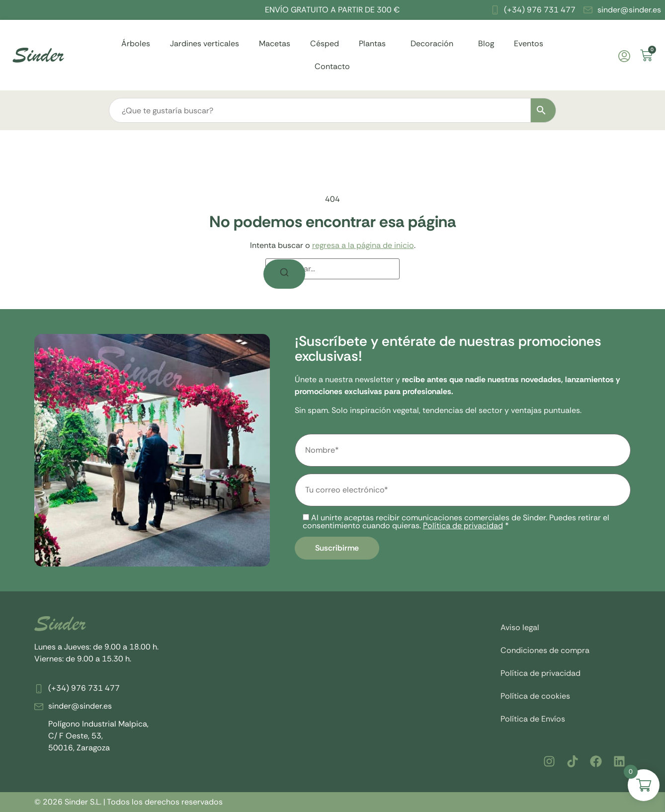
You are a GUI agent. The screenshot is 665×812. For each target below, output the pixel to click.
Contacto (332, 66)
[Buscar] (284, 274)
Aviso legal (520, 627)
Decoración (434, 43)
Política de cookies (535, 696)
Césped (325, 43)
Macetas (275, 43)
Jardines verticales (205, 43)
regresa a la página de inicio (363, 245)
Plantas (375, 43)
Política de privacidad (463, 526)
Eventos (529, 43)
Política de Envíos (533, 719)
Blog (486, 43)
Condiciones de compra (545, 650)
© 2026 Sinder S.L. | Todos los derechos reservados (128, 802)
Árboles (136, 43)
